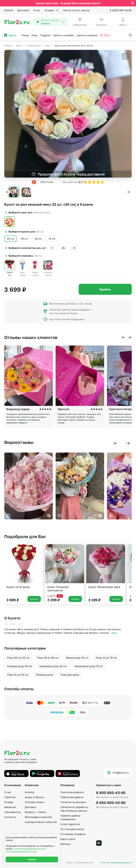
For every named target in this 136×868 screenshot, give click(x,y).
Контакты (10, 817)
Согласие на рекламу (73, 802)
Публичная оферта (72, 797)
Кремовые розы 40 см (53, 666)
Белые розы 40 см (77, 658)
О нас (37, 10)
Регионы (66, 844)
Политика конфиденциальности (116, 862)
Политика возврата (72, 792)
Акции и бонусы (35, 797)
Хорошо (32, 859)
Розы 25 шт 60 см (48, 658)
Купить (105, 289)
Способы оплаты (35, 802)
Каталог (30, 792)
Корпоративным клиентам (41, 822)
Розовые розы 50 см (19, 666)
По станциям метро (72, 829)
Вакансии (10, 807)
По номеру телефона (73, 834)
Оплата (9, 10)
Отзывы (52, 10)
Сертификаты (12, 812)
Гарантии (10, 797)
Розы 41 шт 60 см (18, 675)
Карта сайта (68, 839)
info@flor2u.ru (118, 773)
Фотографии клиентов (38, 817)
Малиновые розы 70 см (89, 666)
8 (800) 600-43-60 (121, 10)
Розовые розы (44, 675)
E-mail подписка (70, 824)
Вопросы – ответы (36, 812)
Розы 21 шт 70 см (106, 658)
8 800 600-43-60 (111, 793)
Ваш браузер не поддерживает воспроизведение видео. (29, 486)
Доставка (23, 10)
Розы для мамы (70, 675)
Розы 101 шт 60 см (18, 658)
